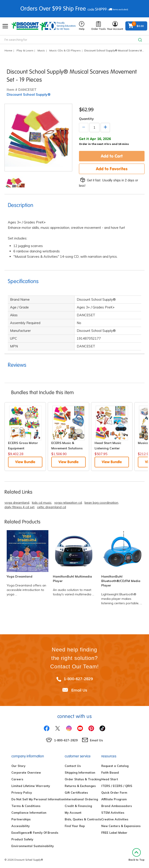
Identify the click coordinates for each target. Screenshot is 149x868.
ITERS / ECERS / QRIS (117, 786)
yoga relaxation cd (68, 503)
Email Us (79, 690)
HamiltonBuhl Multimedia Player (72, 579)
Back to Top (137, 855)
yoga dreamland (17, 503)
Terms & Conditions (26, 806)
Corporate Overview (26, 773)
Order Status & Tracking (83, 779)
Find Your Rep (75, 826)
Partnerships (21, 819)
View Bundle (25, 462)
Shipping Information (80, 773)
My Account (73, 813)
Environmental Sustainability (33, 846)
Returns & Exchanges (80, 786)
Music (41, 50)
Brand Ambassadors (117, 806)
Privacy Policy (22, 793)
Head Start (110, 779)
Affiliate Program (114, 799)
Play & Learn (25, 50)
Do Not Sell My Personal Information (38, 799)
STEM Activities (113, 813)
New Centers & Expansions (121, 826)
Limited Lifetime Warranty (31, 786)
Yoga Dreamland (20, 576)
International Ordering (81, 799)
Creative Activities (115, 819)
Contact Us (73, 766)
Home (8, 50)
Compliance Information (29, 813)
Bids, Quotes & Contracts (83, 819)
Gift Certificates (76, 793)
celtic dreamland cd (52, 507)
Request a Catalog (115, 766)
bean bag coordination (101, 503)
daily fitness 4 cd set (19, 507)
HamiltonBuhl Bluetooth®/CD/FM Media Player (121, 581)
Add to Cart (112, 156)
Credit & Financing (78, 806)
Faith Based (110, 773)
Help (82, 26)
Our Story (18, 766)
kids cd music (42, 503)
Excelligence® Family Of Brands (35, 833)
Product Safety (22, 839)
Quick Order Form (114, 793)
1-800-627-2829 (78, 679)
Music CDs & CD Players (65, 50)
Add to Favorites (112, 169)
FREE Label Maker (114, 833)
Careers (17, 779)
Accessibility (21, 826)
